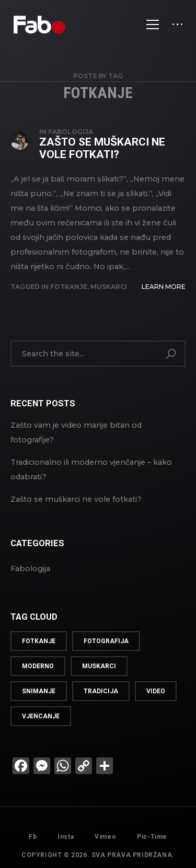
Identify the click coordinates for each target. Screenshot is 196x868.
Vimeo (105, 839)
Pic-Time (152, 846)
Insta (66, 837)
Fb (33, 837)
